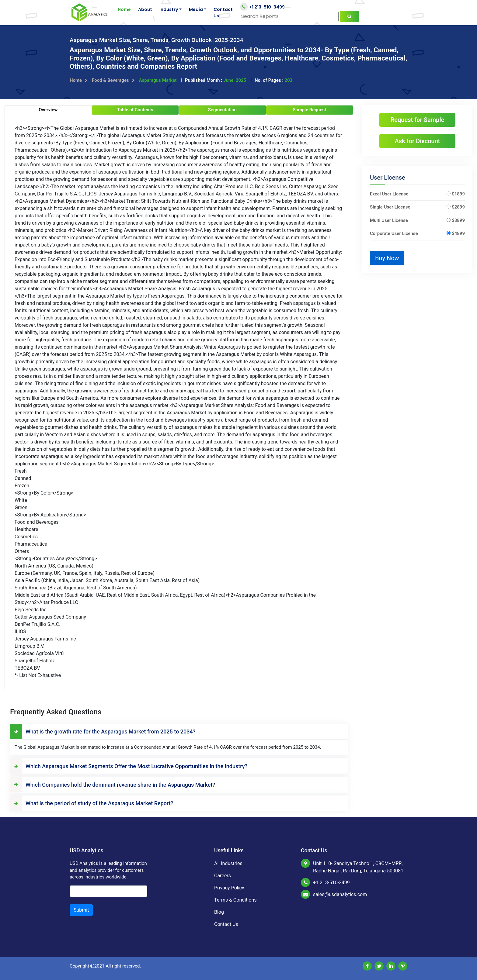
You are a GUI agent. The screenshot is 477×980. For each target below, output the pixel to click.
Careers (223, 876)
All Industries (228, 863)
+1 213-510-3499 (262, 7)
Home (124, 9)
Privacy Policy (229, 888)
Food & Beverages (113, 80)
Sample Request (309, 110)
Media (196, 9)
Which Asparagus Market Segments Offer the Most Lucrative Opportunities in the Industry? (129, 766)
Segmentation (222, 110)
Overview (48, 110)
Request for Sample (418, 120)
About (145, 9)
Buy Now (387, 258)
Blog (219, 912)
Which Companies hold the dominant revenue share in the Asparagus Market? (113, 785)
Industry (169, 9)
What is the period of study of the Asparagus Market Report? (92, 803)
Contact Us (223, 13)
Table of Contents (135, 110)
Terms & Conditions (235, 900)
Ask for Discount (417, 141)
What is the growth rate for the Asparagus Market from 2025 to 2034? (103, 732)
